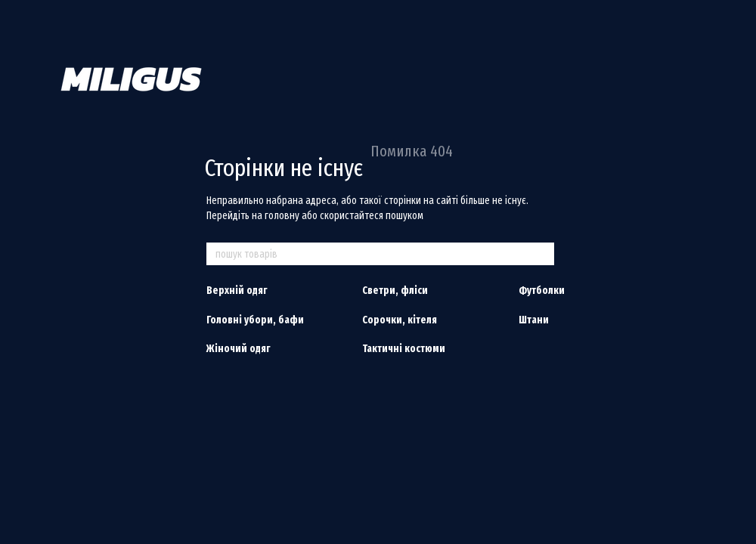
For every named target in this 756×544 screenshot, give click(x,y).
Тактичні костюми (404, 349)
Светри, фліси (395, 291)
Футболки (542, 291)
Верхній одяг (237, 291)
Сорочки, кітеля (400, 320)
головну (282, 216)
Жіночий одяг (238, 349)
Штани (534, 320)
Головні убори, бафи (255, 320)
